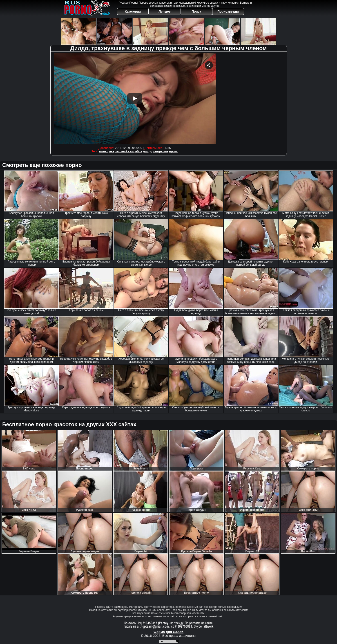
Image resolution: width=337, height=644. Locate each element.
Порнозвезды (228, 11)
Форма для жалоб (168, 632)
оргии (173, 151)
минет (104, 151)
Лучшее (164, 11)
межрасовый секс (122, 151)
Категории (133, 11)
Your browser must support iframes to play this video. (135, 98)
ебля (139, 151)
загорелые (161, 151)
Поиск (196, 11)
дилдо (148, 151)
